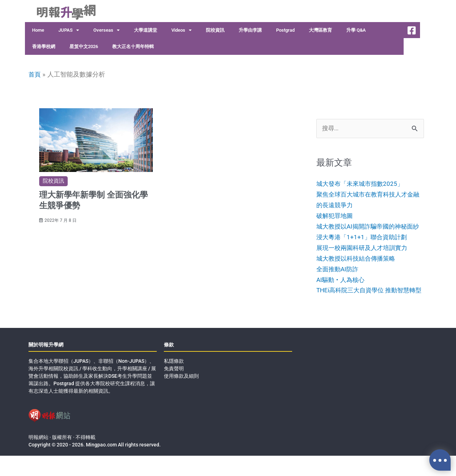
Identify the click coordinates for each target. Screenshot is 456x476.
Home (38, 30)
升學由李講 (250, 30)
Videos (182, 30)
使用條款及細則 (181, 396)
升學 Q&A (356, 30)
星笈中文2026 (84, 46)
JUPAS (69, 30)
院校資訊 (215, 30)
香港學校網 (44, 46)
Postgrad (285, 30)
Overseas (107, 30)
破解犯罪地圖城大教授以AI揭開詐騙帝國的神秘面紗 (367, 226)
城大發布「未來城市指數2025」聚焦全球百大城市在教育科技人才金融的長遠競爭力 (368, 194)
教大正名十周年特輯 (133, 46)
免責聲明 (174, 389)
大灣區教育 (320, 30)
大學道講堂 (146, 30)
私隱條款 (174, 381)
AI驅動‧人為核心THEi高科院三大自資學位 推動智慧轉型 (369, 300)
